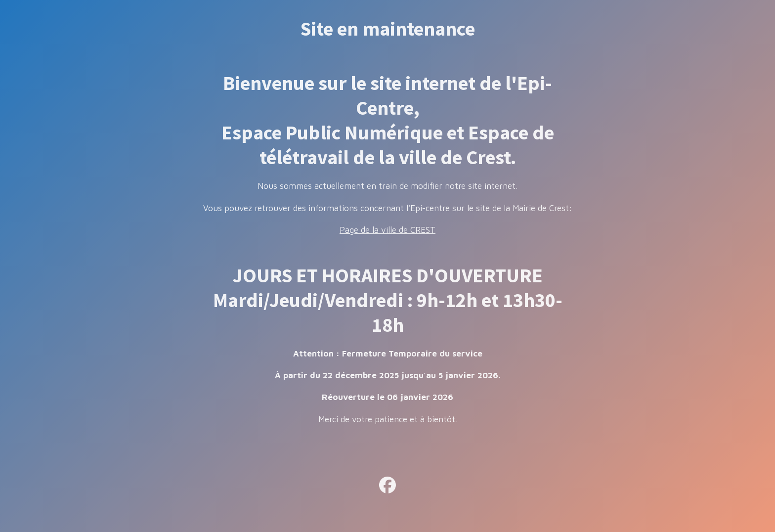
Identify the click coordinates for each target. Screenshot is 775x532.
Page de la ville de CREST (387, 230)
